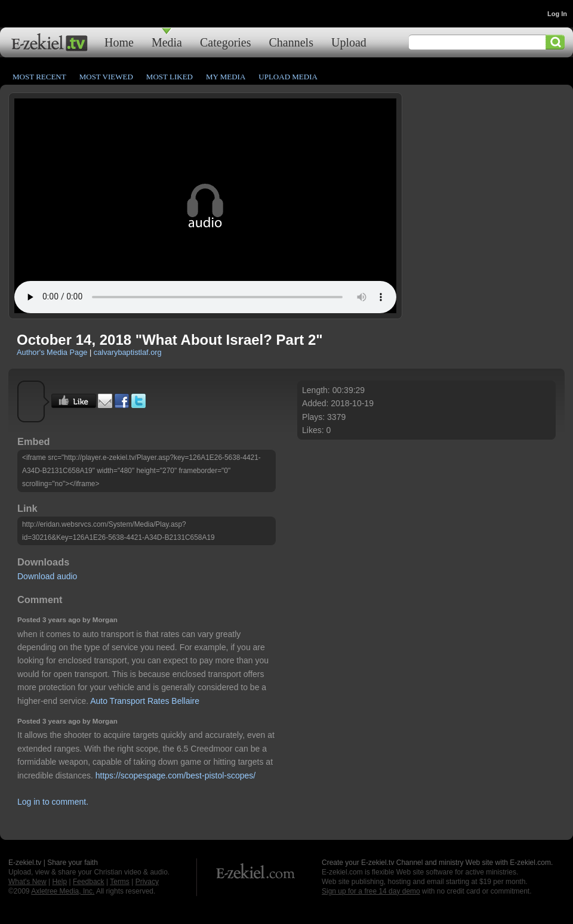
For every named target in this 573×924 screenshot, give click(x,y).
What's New (27, 882)
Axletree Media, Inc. (63, 891)
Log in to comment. (53, 802)
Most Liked (170, 77)
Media (167, 42)
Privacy (147, 882)
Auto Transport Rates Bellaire (145, 701)
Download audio (47, 576)
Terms (120, 882)
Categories (226, 42)
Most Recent (39, 77)
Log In (557, 14)
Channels (291, 42)
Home (119, 42)
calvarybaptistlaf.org (128, 352)
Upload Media (288, 77)
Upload (349, 42)
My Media (226, 77)
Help (59, 882)
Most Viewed (106, 77)
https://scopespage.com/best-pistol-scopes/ (175, 775)
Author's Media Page (52, 352)
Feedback (89, 882)
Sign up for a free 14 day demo (371, 891)
